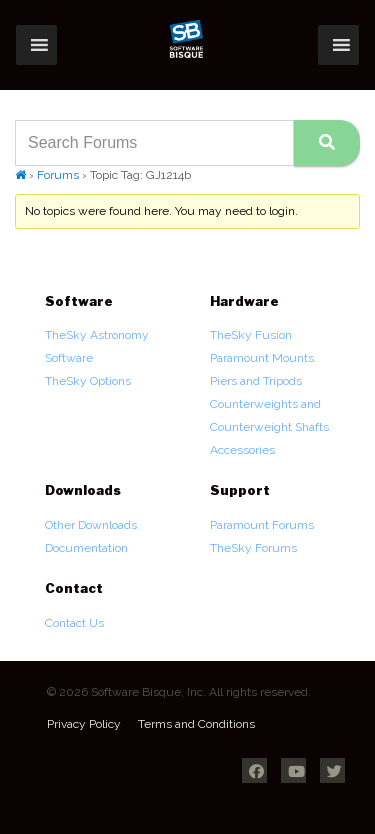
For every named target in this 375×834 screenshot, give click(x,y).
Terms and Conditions (196, 724)
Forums (58, 175)
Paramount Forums (262, 525)
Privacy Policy (84, 724)
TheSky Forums (253, 548)
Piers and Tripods (256, 381)
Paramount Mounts (262, 358)
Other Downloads (91, 525)
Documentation (86, 548)
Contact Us (74, 623)
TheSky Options (88, 381)
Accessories (242, 450)
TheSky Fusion (251, 335)
